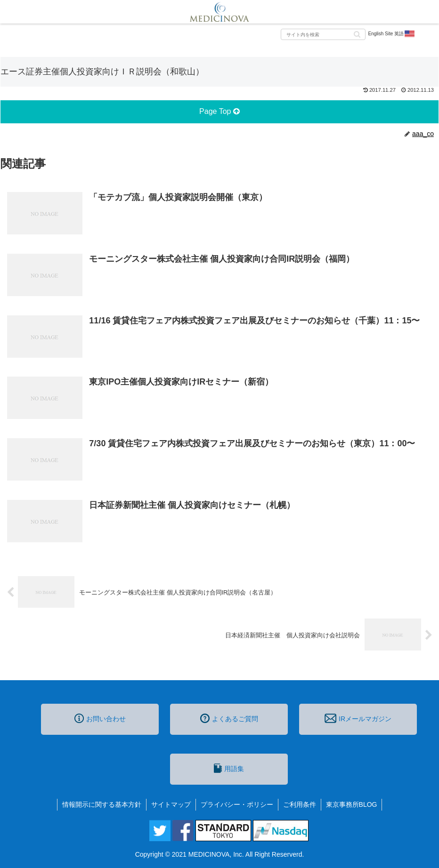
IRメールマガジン (358, 718)
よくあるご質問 (229, 718)
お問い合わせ (100, 718)
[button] (357, 34)
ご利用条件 (300, 804)
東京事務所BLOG (352, 804)
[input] (323, 34)
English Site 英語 (392, 34)
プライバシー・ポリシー (237, 804)
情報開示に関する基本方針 (102, 804)
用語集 (229, 768)
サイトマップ (171, 804)
